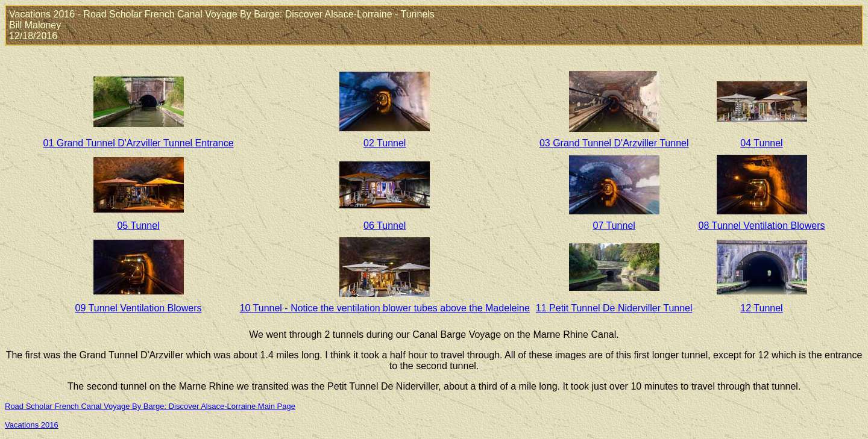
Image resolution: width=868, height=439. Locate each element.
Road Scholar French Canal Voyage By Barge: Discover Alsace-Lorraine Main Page (150, 406)
